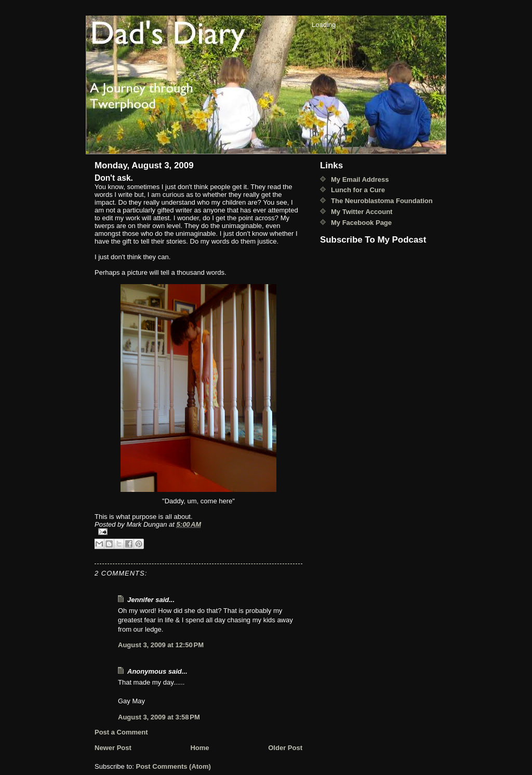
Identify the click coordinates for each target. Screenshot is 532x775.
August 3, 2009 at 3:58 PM (159, 717)
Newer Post (113, 748)
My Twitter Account (362, 212)
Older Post (285, 748)
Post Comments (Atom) (174, 766)
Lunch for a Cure (358, 190)
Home (199, 748)
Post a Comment (121, 732)
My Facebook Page (361, 223)
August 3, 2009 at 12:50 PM (161, 645)
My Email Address (360, 179)
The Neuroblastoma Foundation (382, 201)
